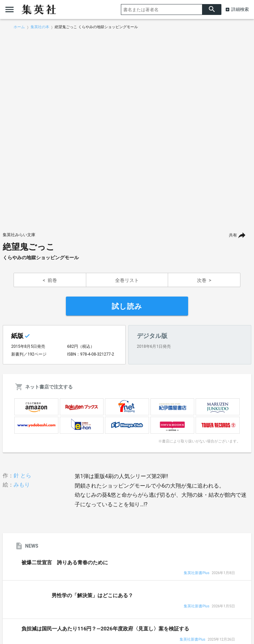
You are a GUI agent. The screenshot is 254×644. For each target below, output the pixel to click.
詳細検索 (240, 9)
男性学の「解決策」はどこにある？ (92, 595)
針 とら (22, 476)
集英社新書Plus (196, 573)
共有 (233, 235)
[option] (127, 128)
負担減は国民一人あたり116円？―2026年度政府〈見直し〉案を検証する (105, 629)
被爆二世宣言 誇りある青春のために (65, 563)
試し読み (127, 306)
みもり (22, 485)
